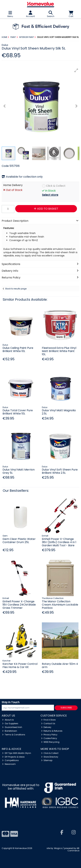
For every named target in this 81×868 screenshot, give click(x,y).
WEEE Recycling (50, 742)
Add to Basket (46, 209)
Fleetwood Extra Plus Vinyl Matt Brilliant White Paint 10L (59, 351)
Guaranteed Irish (12, 727)
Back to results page (16, 289)
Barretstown (10, 731)
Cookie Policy (49, 738)
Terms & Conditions (14, 735)
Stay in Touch (11, 702)
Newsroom (9, 764)
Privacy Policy (49, 735)
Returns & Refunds (52, 731)
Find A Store (48, 720)
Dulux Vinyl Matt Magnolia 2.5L (59, 412)
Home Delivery (13, 185)
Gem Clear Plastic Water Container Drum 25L (19, 541)
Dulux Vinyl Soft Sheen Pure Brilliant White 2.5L (60, 471)
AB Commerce (73, 849)
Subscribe (66, 708)
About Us (8, 720)
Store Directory (50, 757)
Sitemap (47, 760)
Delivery (46, 727)
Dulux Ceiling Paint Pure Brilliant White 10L (18, 349)
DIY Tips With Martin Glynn (17, 753)
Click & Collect (56, 186)
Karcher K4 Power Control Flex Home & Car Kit (20, 665)
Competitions (10, 760)
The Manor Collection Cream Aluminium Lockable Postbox (60, 605)
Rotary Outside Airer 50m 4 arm (60, 665)
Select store (50, 195)
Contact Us (48, 723)
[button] (76, 70)
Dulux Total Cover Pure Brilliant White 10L (18, 412)
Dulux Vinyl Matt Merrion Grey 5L (19, 471)
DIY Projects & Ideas (13, 757)
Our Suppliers (10, 723)
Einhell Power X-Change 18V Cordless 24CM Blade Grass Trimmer (19, 605)
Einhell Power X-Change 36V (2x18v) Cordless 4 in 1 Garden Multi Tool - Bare (59, 542)
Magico (58, 848)
